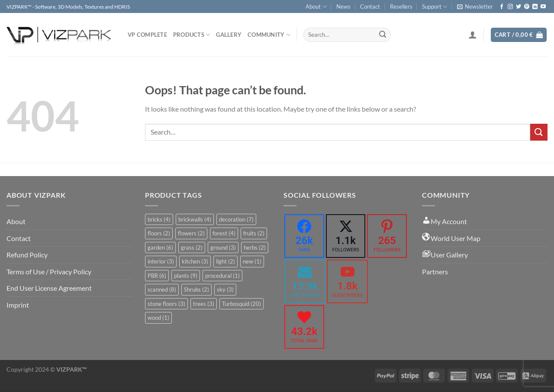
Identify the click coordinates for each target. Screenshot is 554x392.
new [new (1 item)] (252, 261)
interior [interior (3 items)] (161, 261)
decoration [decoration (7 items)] (236, 219)
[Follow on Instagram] (510, 7)
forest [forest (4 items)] (224, 233)
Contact (370, 6)
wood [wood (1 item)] (158, 318)
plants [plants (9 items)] (186, 276)
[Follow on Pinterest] (527, 7)
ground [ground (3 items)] (223, 247)
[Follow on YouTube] (543, 7)
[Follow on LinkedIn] (535, 7)
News (343, 6)
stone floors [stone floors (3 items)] (166, 304)
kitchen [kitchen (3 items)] (195, 261)
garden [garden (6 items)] (160, 247)
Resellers (401, 6)
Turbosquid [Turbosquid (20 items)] (242, 304)
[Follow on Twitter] (519, 7)
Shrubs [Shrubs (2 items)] (196, 289)
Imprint (18, 305)
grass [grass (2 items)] (192, 247)
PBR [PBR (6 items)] (157, 276)
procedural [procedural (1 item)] (222, 276)
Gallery (229, 35)
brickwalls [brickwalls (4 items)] (195, 219)
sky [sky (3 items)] (225, 289)
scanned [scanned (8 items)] (162, 289)
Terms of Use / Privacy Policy (49, 272)
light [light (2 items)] (225, 261)
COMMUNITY (269, 35)
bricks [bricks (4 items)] (159, 219)
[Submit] (383, 35)
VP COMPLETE (147, 35)
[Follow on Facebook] (502, 7)
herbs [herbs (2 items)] (255, 247)
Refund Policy (27, 255)
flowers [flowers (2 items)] (191, 233)
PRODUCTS (192, 35)
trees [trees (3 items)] (204, 304)
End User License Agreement (49, 288)
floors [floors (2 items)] (159, 233)
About (316, 7)
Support (435, 7)
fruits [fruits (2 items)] (254, 233)
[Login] (473, 35)
